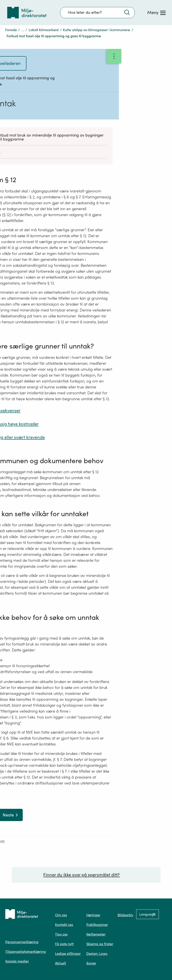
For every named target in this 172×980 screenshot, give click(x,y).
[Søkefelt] (97, 12)
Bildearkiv (126, 915)
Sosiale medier (17, 961)
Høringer (93, 915)
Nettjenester (96, 934)
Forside (11, 30)
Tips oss (61, 934)
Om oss (61, 915)
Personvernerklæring (22, 942)
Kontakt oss (64, 925)
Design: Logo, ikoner (97, 958)
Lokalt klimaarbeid (44, 30)
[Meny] (156, 12)
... (23, 30)
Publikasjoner (97, 925)
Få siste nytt (64, 944)
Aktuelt (61, 963)
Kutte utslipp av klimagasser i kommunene (96, 30)
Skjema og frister (100, 944)
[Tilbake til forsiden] (27, 13)
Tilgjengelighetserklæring (26, 952)
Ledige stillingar (68, 953)
